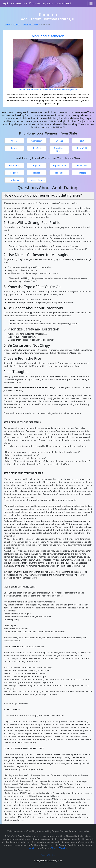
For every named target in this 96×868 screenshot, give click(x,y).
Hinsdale (82, 173)
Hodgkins (14, 180)
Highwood (82, 166)
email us (33, 848)
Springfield (82, 148)
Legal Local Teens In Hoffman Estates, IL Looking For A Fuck (36, 3)
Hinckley (59, 173)
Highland (37, 166)
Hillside (37, 173)
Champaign (37, 141)
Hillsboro (14, 173)
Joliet (82, 141)
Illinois (16, 25)
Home (7, 25)
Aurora (14, 141)
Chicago (59, 141)
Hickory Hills (14, 166)
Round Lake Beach (59, 150)
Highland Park (59, 166)
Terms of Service (59, 848)
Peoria (14, 148)
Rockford (37, 148)
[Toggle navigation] (91, 3)
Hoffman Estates (30, 25)
